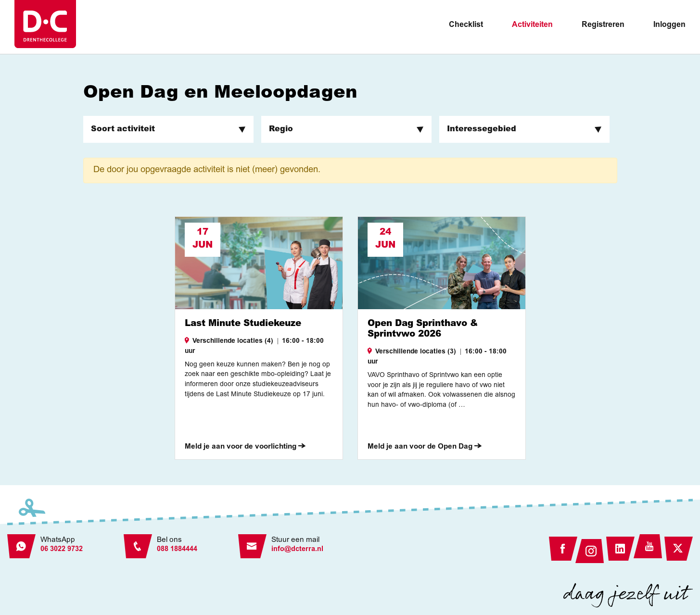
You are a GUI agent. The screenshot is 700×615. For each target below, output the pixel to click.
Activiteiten (532, 25)
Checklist (466, 25)
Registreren (603, 25)
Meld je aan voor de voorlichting (245, 447)
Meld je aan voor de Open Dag (425, 447)
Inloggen (669, 25)
